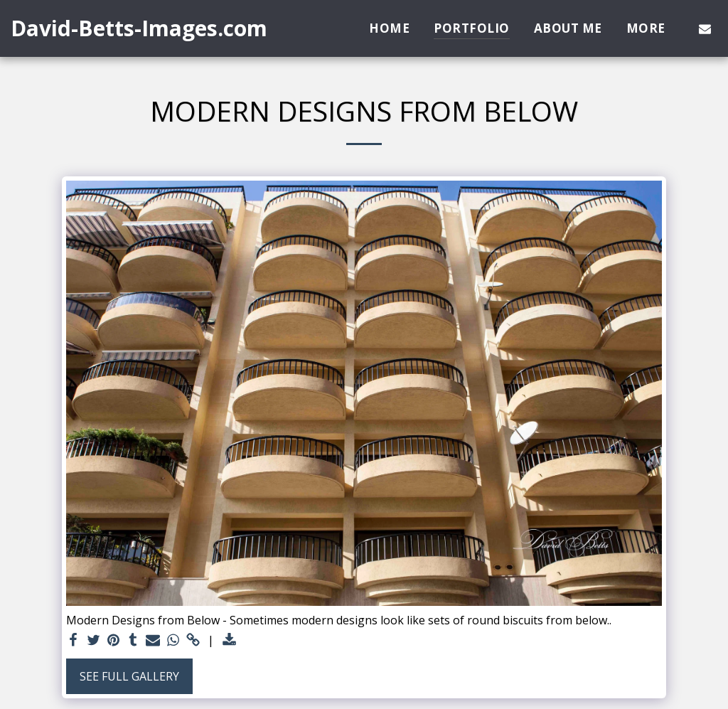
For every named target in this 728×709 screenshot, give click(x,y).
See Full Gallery (129, 676)
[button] (705, 28)
